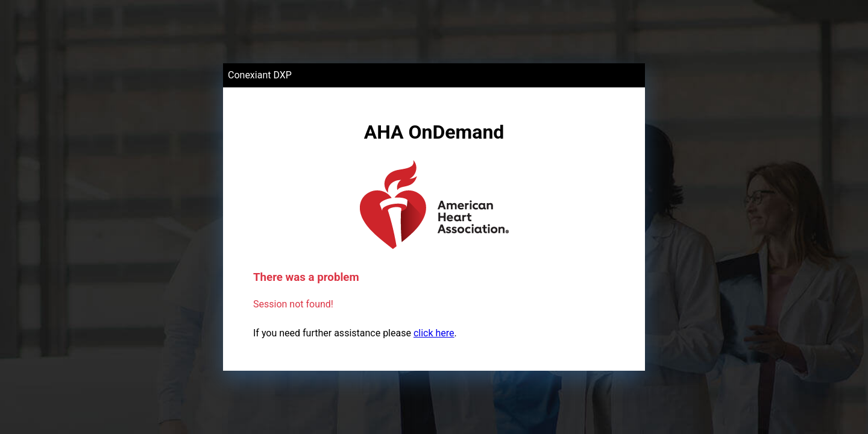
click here (434, 333)
